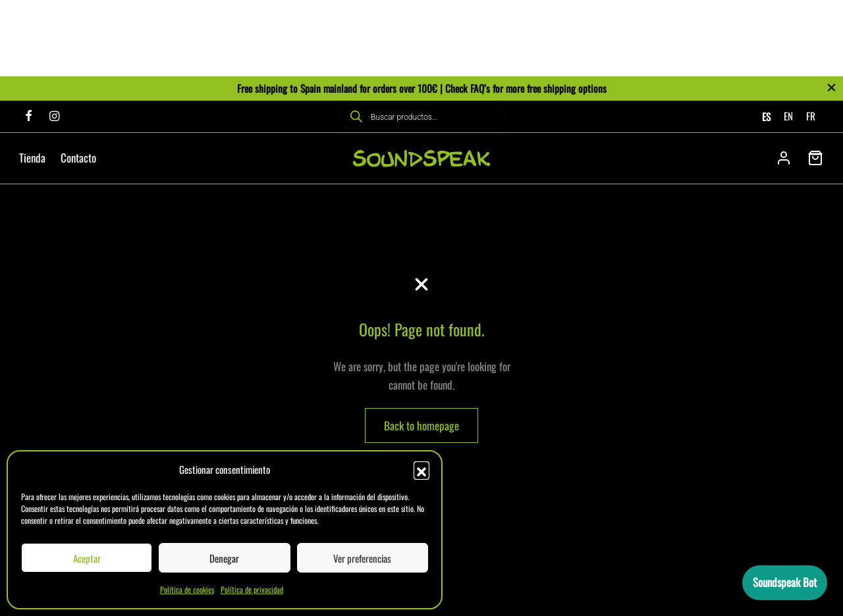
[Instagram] (54, 116)
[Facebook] (29, 116)
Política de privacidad (252, 589)
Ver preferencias (362, 558)
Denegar (224, 558)
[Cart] (815, 158)
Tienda (32, 158)
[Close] (831, 88)
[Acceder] (784, 158)
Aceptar (87, 558)
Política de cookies (187, 589)
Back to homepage (421, 425)
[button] (421, 469)
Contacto (78, 158)
